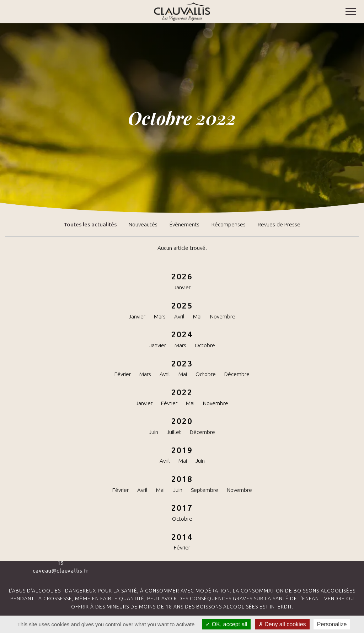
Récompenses (229, 224)
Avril (179, 316)
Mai (197, 316)
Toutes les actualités (90, 224)
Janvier (182, 287)
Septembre (205, 490)
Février (123, 374)
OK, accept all (226, 624)
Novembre (223, 316)
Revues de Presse (279, 224)
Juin (154, 432)
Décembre (237, 374)
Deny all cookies (282, 624)
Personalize (332, 624)
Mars (160, 316)
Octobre (205, 345)
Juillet (174, 432)
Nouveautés (143, 224)
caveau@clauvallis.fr (61, 571)
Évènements (184, 224)
